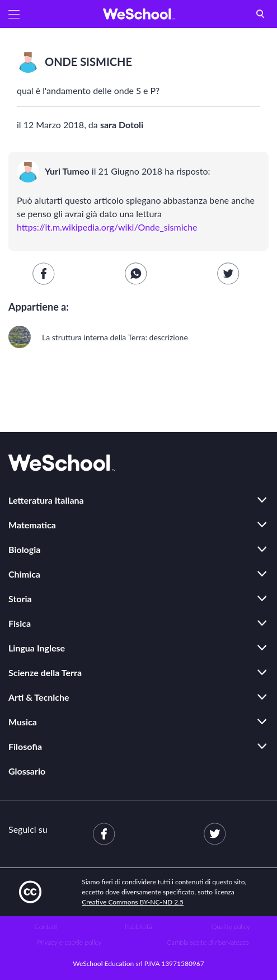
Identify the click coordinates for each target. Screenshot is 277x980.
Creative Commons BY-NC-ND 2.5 (133, 902)
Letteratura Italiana (46, 500)
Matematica (32, 525)
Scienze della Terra (45, 672)
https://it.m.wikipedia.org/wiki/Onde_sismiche (107, 227)
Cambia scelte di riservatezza (208, 942)
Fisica (20, 623)
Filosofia (25, 746)
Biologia (24, 549)
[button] (14, 14)
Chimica (24, 574)
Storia (20, 599)
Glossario (27, 771)
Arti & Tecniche (39, 697)
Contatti (46, 927)
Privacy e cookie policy (69, 942)
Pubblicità (138, 927)
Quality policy (231, 927)
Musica (23, 722)
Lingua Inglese (37, 648)
